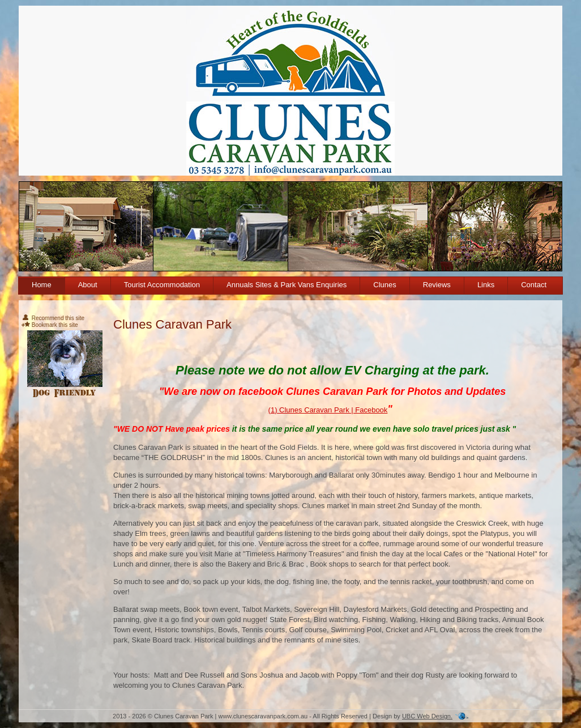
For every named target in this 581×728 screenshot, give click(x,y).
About (88, 285)
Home (42, 285)
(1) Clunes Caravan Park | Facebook (328, 410)
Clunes (385, 285)
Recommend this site (53, 318)
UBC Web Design (426, 716)
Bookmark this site (50, 325)
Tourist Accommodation (162, 285)
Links (486, 285)
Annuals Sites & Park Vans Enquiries (287, 285)
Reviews (437, 285)
